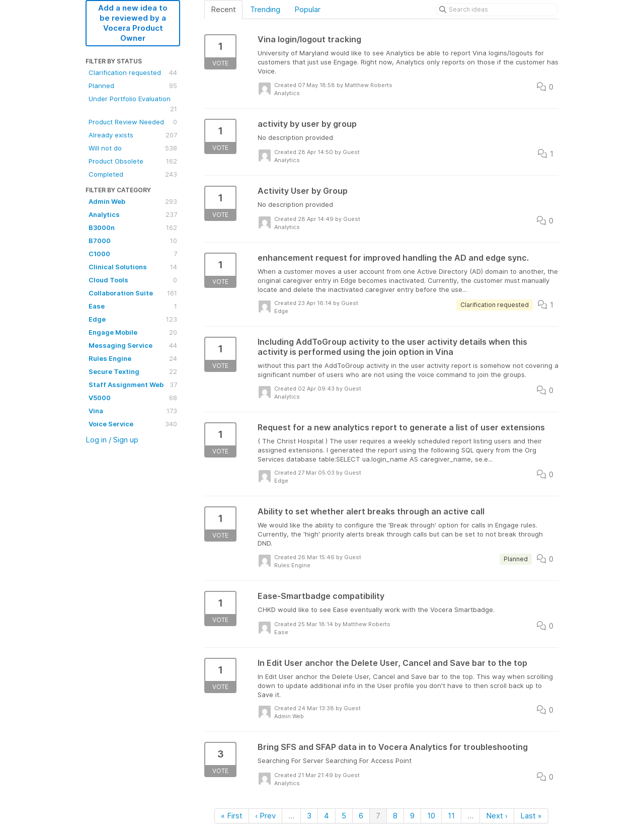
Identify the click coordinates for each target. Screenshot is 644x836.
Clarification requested (133, 72)
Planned (133, 86)
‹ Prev (265, 816)
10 (431, 816)
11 (451, 816)
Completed (133, 174)
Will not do (133, 148)
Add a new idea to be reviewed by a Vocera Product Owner (133, 23)
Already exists (133, 135)
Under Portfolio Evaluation (133, 104)
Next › (497, 816)
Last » (531, 816)
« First (232, 816)
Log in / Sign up (112, 440)
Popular (307, 9)
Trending (265, 9)
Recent (223, 9)
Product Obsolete (133, 161)
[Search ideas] (497, 10)
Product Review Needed (133, 122)
